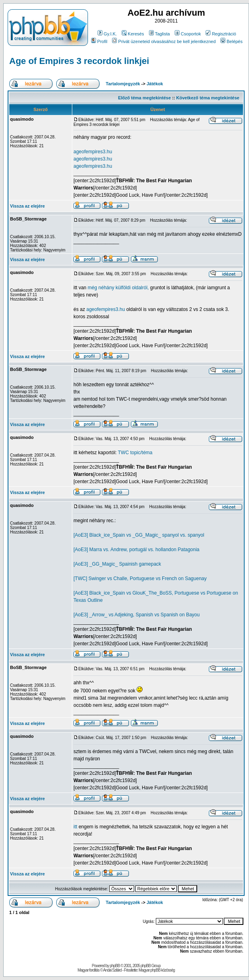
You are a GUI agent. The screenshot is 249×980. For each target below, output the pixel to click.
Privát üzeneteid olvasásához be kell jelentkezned (164, 41)
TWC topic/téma (135, 453)
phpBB (115, 966)
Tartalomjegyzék (123, 84)
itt (75, 827)
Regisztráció (221, 34)
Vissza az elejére (28, 206)
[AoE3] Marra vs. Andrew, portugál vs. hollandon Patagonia (137, 550)
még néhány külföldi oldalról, (118, 288)
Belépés (232, 41)
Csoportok (188, 34)
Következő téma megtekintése (208, 98)
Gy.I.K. (107, 34)
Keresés (133, 34)
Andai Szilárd (112, 970)
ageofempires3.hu (93, 152)
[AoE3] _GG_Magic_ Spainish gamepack (117, 564)
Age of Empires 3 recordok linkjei (79, 61)
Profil (99, 41)
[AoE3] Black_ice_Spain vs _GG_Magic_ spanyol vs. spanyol (139, 535)
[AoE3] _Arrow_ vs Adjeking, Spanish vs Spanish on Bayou (137, 615)
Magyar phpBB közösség (157, 970)
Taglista (159, 34)
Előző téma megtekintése (144, 98)
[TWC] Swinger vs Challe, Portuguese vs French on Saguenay (140, 579)
